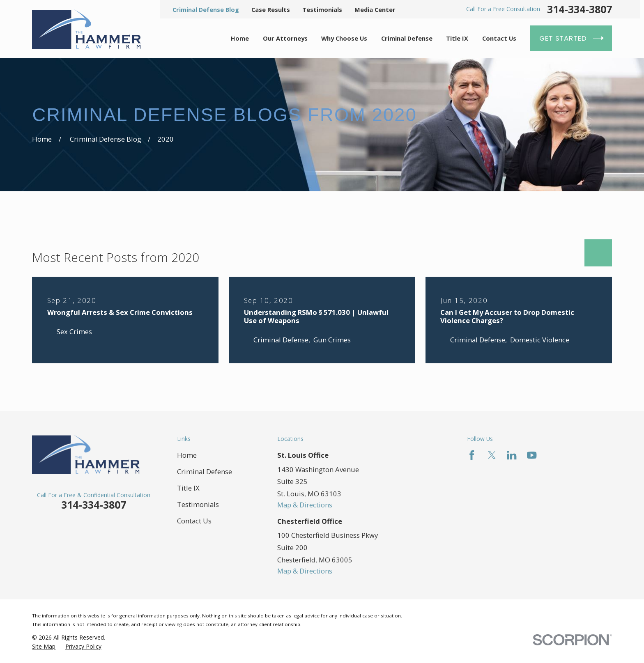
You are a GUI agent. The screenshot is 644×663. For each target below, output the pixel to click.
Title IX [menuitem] (457, 38)
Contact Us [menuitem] (499, 38)
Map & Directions (305, 505)
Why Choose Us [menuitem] (344, 38)
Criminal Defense (205, 471)
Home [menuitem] (240, 38)
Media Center (375, 9)
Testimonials (322, 9)
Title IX (188, 488)
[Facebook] (472, 455)
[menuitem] (44, 646)
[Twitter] (492, 455)
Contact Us (194, 521)
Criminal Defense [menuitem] (407, 38)
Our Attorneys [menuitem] (285, 38)
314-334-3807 (580, 9)
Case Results (271, 9)
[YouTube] (532, 455)
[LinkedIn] (512, 455)
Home (187, 455)
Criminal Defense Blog (206, 9)
